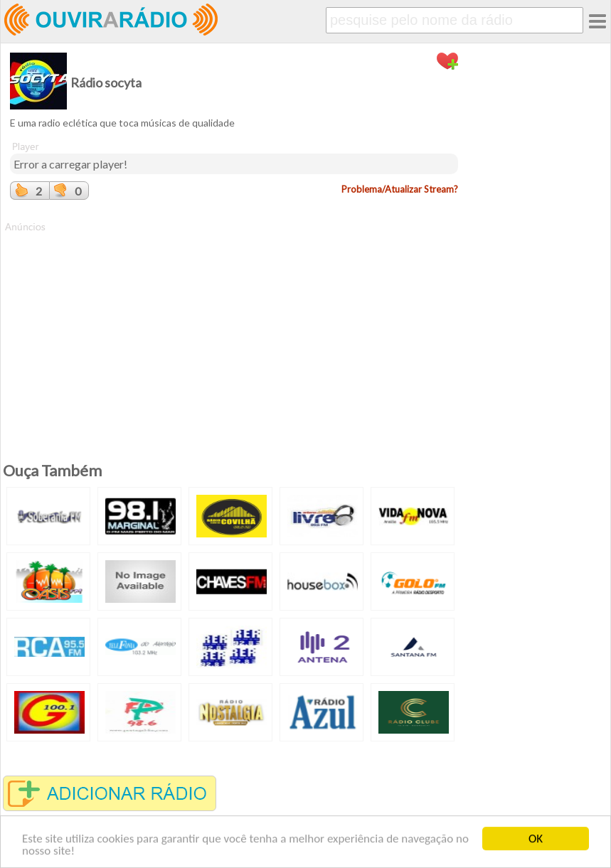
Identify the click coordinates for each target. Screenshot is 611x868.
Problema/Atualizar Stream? (400, 189)
